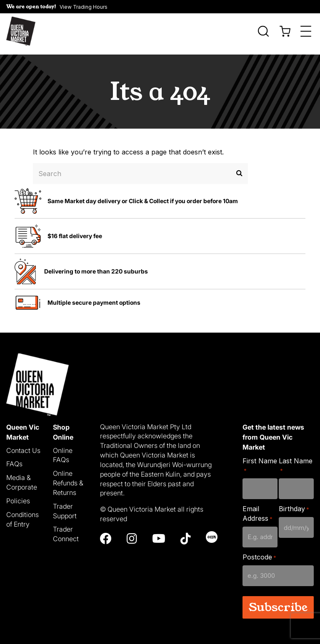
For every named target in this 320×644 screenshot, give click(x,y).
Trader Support (65, 506)
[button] (57, 7)
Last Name (296, 460)
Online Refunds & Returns (68, 478)
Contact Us (23, 445)
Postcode (259, 552)
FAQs (14, 459)
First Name (260, 460)
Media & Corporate (22, 477)
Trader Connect (66, 529)
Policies (18, 495)
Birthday (294, 504)
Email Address (257, 508)
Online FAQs (63, 450)
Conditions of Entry (22, 514)
